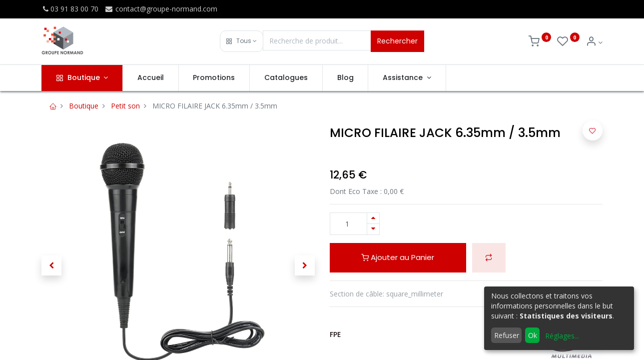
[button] (242, 41)
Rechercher (397, 41)
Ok (533, 335)
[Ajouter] (373, 218)
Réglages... (562, 336)
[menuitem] (151, 78)
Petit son (125, 106)
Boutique (84, 106)
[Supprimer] (373, 229)
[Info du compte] (594, 42)
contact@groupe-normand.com (161, 9)
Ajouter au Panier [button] (398, 257)
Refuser (507, 335)
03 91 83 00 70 (70, 9)
